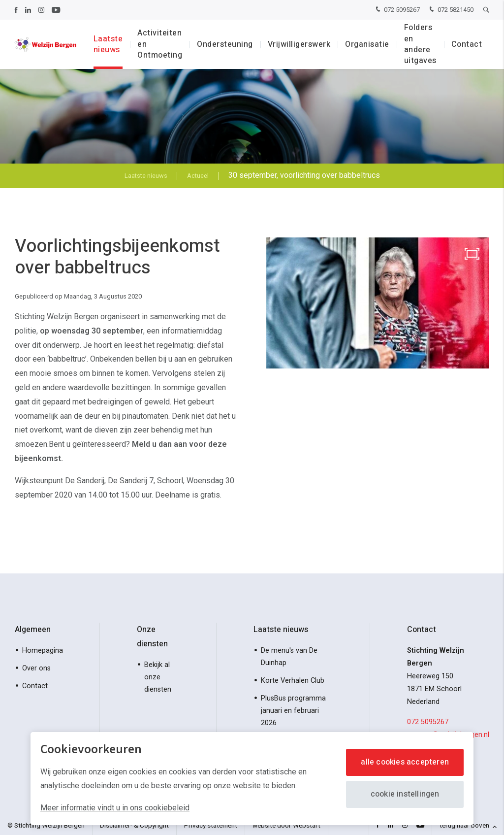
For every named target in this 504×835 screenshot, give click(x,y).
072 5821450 (450, 10)
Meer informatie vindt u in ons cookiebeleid (115, 808)
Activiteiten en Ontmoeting (160, 44)
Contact (467, 44)
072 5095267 (397, 10)
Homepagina (43, 651)
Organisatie (367, 44)
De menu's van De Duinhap (289, 657)
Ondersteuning (225, 44)
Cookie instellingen (405, 794)
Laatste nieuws (108, 44)
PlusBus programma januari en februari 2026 (293, 711)
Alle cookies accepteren (405, 762)
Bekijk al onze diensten (158, 677)
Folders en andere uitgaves (420, 44)
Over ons (36, 668)
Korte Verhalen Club (293, 681)
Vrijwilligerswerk (299, 44)
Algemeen (33, 630)
